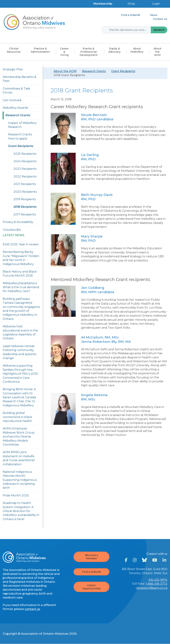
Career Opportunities (92, 587)
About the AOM (65, 71)
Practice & (40, 50)
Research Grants (94, 71)
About (137, 50)
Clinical (14, 50)
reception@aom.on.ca (152, 588)
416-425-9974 (158, 580)
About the (157, 52)
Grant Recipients (123, 71)
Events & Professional (89, 52)
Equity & (114, 50)
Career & (64, 52)
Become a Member (91, 557)
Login (156, 4)
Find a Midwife (91, 572)
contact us (32, 609)
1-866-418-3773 (157, 584)
